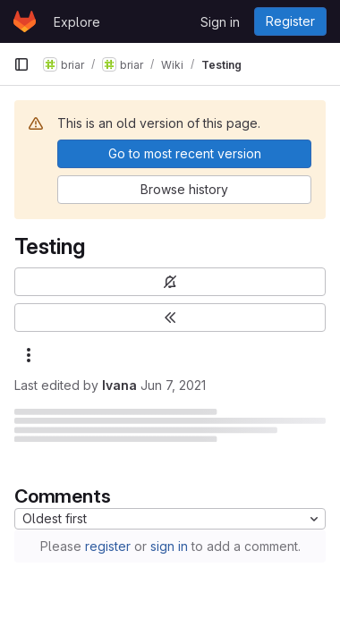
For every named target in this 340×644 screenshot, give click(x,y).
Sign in (220, 22)
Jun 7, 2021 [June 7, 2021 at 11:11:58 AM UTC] (173, 385)
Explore (77, 22)
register (108, 546)
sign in (169, 546)
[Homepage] (25, 21)
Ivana (119, 385)
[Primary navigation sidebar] (21, 64)
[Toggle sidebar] (170, 318)
